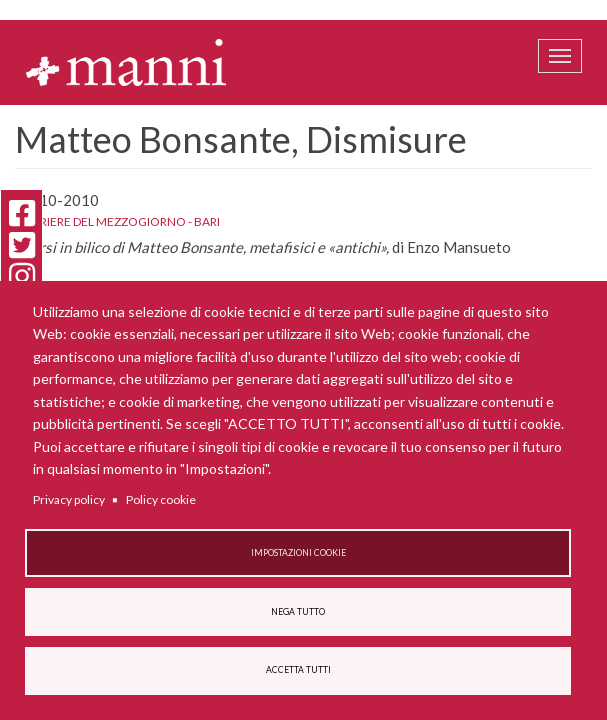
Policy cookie (161, 499)
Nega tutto (298, 612)
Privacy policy (69, 499)
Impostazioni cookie (298, 553)
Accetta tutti (298, 670)
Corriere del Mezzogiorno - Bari (117, 221)
